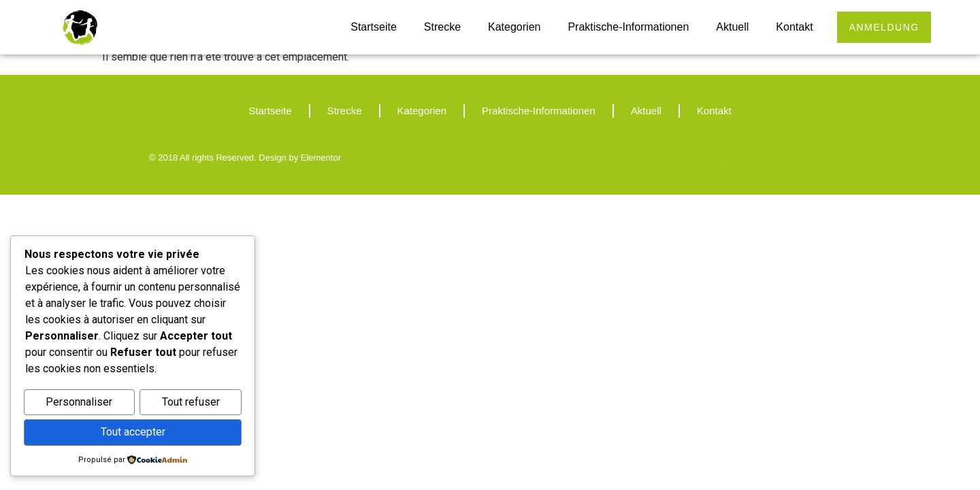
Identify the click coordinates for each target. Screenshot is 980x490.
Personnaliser (79, 403)
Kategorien (511, 27)
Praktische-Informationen (625, 27)
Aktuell (729, 27)
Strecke (438, 27)
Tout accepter (133, 432)
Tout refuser (191, 403)
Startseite (370, 27)
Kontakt (791, 27)
